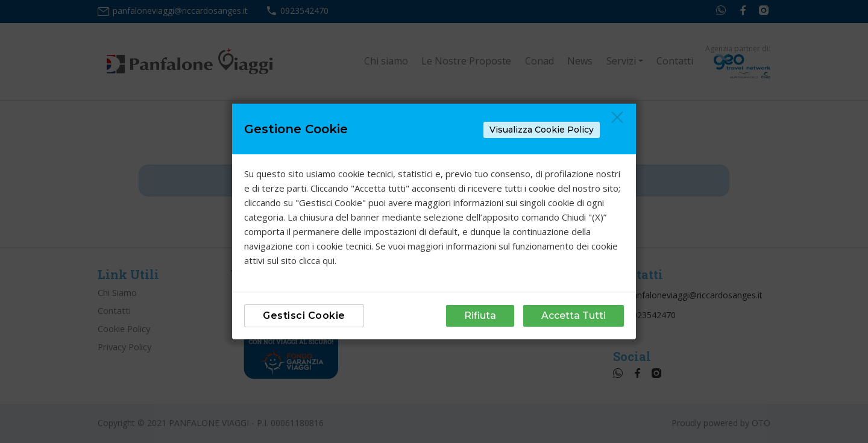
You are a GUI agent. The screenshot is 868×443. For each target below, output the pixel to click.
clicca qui (317, 260)
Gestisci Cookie (304, 316)
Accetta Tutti (574, 316)
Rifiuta (480, 316)
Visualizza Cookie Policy (542, 130)
